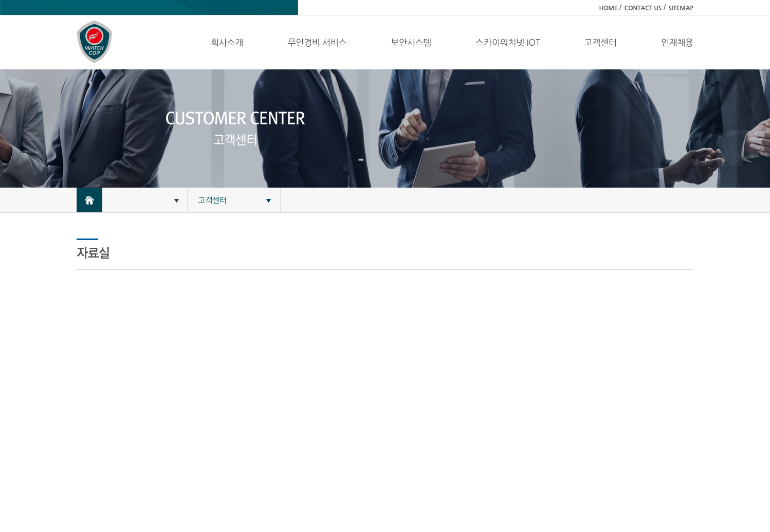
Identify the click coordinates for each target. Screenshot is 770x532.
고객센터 (601, 42)
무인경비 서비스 (317, 42)
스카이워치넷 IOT (508, 42)
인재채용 (677, 42)
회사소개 (227, 42)
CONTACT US (643, 8)
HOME (609, 8)
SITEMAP (681, 8)
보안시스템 (411, 42)
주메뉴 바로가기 (0, 0)
